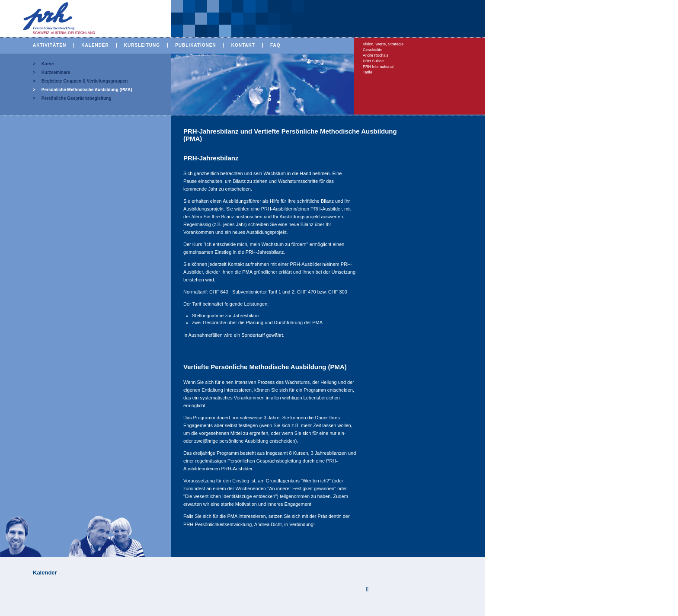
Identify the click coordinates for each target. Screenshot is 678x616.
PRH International (378, 67)
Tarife (368, 72)
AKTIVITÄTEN (50, 45)
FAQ (275, 45)
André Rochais (376, 55)
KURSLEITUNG (142, 45)
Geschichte (373, 50)
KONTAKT (243, 45)
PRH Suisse (373, 61)
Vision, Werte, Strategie (383, 44)
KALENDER (95, 45)
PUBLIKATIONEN (195, 45)
